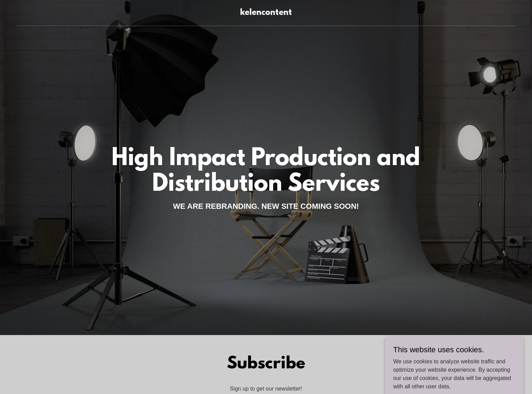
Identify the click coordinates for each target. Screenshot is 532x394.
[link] (266, 13)
